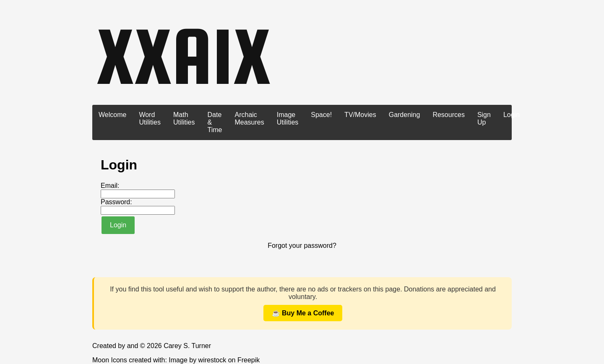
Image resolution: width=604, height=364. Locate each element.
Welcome (112, 115)
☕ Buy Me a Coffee (303, 313)
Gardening (405, 115)
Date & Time (215, 122)
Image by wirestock (197, 360)
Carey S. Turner (187, 346)
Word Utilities (150, 118)
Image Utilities (288, 118)
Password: (116, 202)
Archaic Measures (249, 118)
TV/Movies (360, 115)
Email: (110, 186)
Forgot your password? (302, 246)
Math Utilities (184, 118)
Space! (321, 115)
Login (512, 115)
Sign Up (484, 118)
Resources (448, 115)
